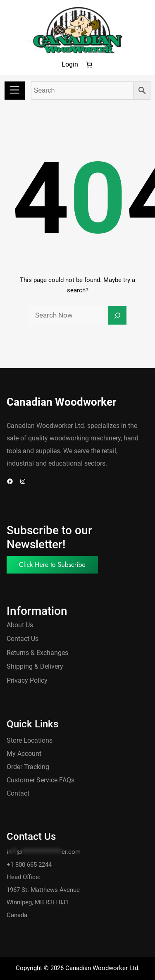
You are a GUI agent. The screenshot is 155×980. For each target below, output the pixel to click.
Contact (18, 793)
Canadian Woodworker (61, 402)
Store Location (28, 740)
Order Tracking (28, 767)
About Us (20, 625)
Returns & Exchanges (37, 653)
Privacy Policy (27, 680)
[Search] (117, 316)
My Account (24, 754)
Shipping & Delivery (35, 666)
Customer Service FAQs (41, 780)
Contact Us (23, 639)
